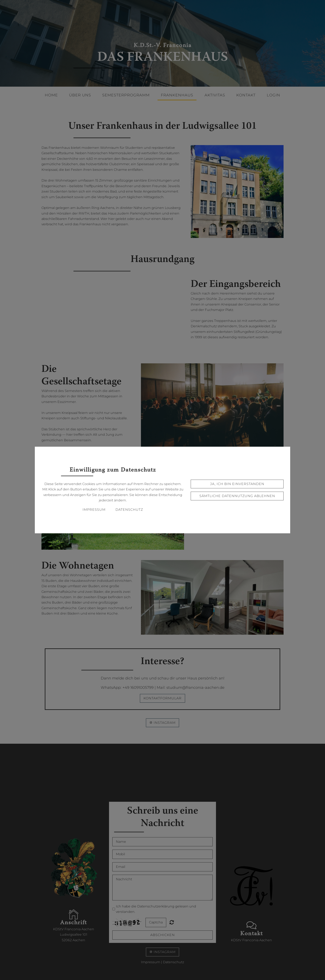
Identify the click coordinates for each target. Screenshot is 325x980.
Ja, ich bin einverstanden (237, 484)
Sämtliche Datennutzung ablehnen (237, 496)
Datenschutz (129, 510)
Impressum (94, 510)
